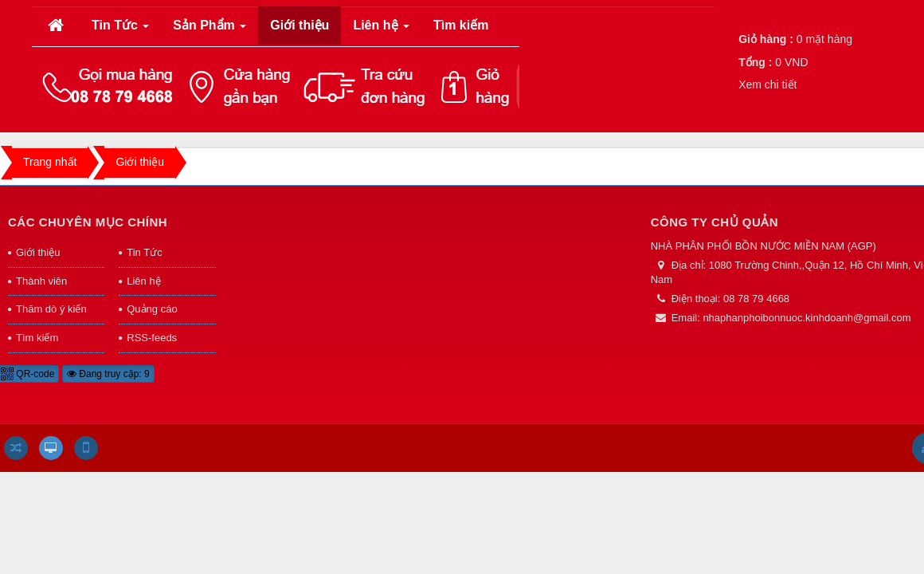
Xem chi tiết (767, 85)
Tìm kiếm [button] (461, 25)
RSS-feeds (152, 338)
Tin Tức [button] (121, 30)
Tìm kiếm (37, 338)
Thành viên (41, 281)
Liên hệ (143, 281)
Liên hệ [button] (381, 30)
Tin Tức (144, 252)
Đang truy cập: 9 (108, 374)
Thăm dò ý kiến (51, 309)
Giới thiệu (38, 252)
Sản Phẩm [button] (209, 30)
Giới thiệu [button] (300, 25)
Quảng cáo (152, 309)
